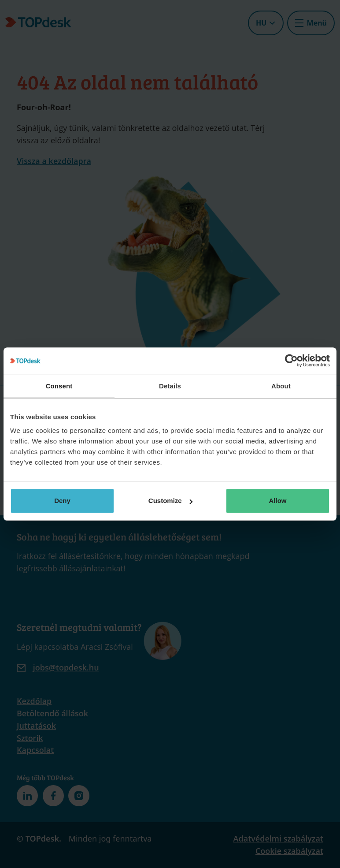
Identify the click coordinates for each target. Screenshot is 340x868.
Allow (278, 501)
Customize (170, 501)
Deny (62, 501)
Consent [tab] (59, 386)
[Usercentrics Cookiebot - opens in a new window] (291, 361)
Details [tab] (170, 386)
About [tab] (281, 386)
